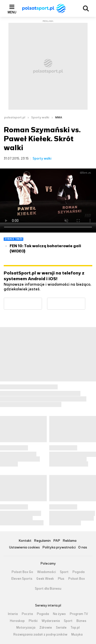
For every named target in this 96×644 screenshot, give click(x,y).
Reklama (70, 541)
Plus (61, 579)
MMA (59, 117)
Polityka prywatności (59, 548)
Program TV (79, 614)
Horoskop (17, 621)
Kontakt (25, 541)
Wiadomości (47, 572)
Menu (12, 12)
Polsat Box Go (22, 572)
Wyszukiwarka (86, 8)
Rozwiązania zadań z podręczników (40, 635)
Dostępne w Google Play (42, 301)
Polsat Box (77, 579)
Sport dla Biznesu (48, 589)
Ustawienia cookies (24, 548)
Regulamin (42, 541)
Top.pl (75, 628)
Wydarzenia (51, 621)
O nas (83, 548)
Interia (13, 614)
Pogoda (79, 572)
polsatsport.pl (15, 117)
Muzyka (77, 635)
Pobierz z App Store (85, 301)
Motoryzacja (26, 628)
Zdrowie (46, 628)
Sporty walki (40, 117)
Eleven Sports (22, 579)
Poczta (27, 614)
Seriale (61, 628)
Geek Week (45, 579)
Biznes (81, 621)
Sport (64, 572)
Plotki (33, 621)
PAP (57, 541)
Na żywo (59, 614)
